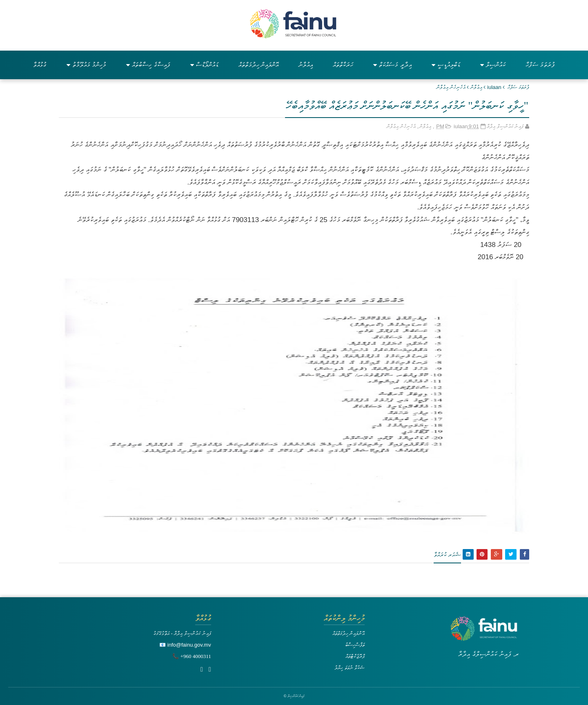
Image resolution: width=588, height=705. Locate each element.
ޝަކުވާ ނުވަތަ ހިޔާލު (350, 668)
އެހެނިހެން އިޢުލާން (451, 87)
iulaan (494, 87)
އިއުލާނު (306, 65)
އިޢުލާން (476, 87)
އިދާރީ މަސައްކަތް (392, 65)
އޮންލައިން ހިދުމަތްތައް (258, 65)
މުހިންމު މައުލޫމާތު (86, 65)
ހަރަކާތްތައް (343, 65)
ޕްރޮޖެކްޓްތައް (355, 656)
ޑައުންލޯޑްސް (204, 65)
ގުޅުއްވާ (40, 65)
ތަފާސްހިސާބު (355, 645)
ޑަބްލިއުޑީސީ (446, 65)
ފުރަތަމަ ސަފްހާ (540, 65)
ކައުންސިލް (493, 65)
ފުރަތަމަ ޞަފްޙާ (518, 87)
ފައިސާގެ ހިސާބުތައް (148, 65)
